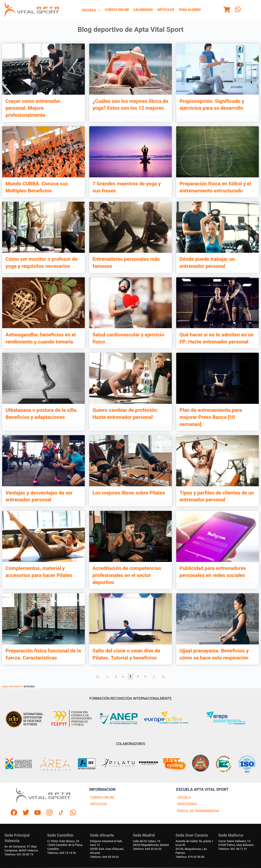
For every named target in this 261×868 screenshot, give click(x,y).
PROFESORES (187, 804)
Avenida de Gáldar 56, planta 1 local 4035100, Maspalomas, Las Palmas (195, 847)
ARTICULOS (99, 804)
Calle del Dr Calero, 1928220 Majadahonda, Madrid (151, 843)
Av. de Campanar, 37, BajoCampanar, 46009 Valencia (21, 848)
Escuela (91, 10)
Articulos (166, 10)
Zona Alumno (190, 10)
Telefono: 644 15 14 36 (62, 853)
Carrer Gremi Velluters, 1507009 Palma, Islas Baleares (236, 843)
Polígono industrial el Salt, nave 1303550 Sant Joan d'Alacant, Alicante (107, 847)
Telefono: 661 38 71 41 (233, 849)
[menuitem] (91, 10)
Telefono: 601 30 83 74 (19, 854)
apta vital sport (12, 686)
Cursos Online (117, 10)
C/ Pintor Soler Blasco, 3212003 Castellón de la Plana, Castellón (65, 845)
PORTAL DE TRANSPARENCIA (198, 811)
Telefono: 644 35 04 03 (104, 857)
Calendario (143, 10)
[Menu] (227, 10)
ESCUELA (184, 798)
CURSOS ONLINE (102, 798)
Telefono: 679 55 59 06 (190, 857)
